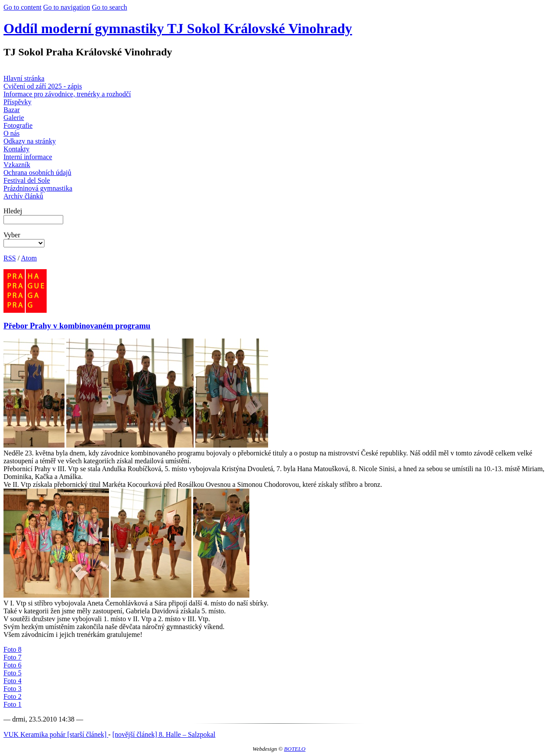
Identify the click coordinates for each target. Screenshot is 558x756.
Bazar (12, 110)
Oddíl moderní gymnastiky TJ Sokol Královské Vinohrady (178, 28)
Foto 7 (12, 657)
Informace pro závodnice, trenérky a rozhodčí (67, 94)
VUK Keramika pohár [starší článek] (56, 734)
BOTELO (295, 749)
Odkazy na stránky (30, 141)
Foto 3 (12, 689)
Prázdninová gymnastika (38, 188)
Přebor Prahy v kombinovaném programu (77, 326)
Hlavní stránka (24, 78)
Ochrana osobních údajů (37, 173)
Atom (29, 258)
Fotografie (18, 125)
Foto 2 (12, 696)
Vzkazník (17, 165)
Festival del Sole (27, 180)
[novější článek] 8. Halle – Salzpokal (164, 734)
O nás (12, 133)
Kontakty (17, 149)
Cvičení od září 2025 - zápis (43, 86)
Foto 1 (12, 704)
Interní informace (28, 157)
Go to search (110, 7)
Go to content (22, 7)
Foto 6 (12, 665)
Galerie (14, 118)
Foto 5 (12, 673)
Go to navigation (67, 7)
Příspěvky (17, 102)
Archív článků (23, 196)
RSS (10, 258)
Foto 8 (12, 649)
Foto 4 (12, 681)
